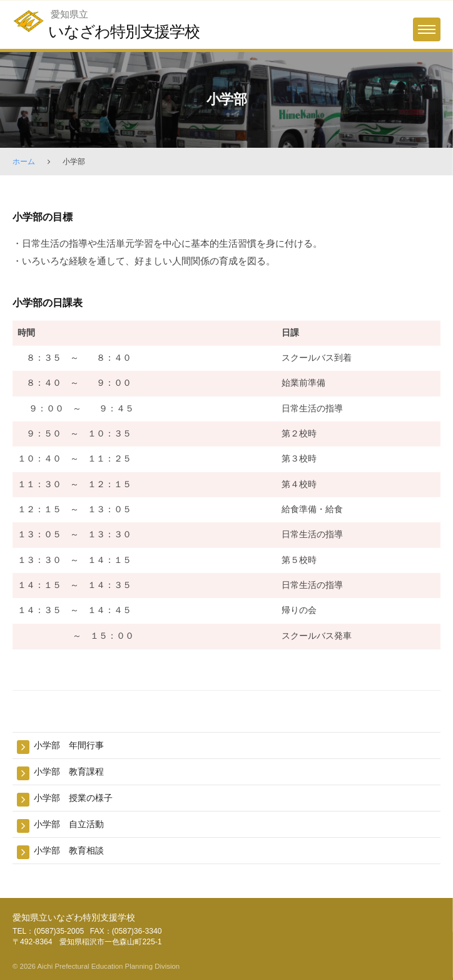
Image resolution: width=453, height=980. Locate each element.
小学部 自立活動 (69, 824)
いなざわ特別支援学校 (124, 31)
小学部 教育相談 (69, 850)
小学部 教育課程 (69, 771)
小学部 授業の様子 (73, 798)
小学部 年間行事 (69, 745)
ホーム (24, 162)
